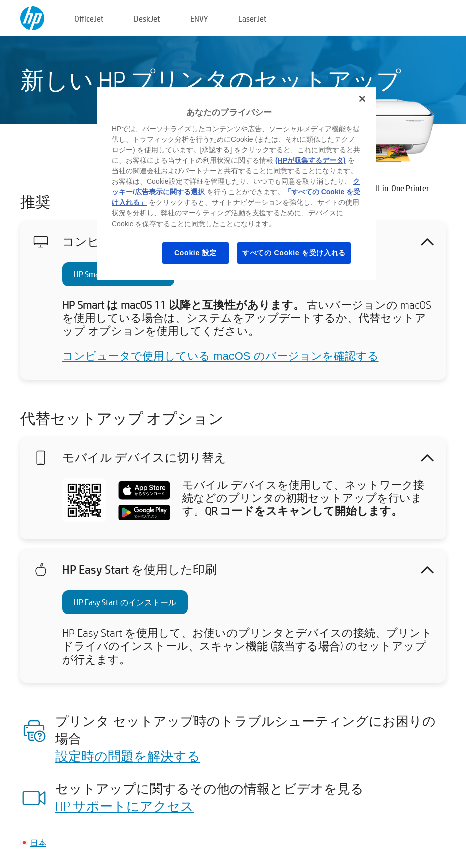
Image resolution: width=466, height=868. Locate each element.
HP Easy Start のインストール (125, 602)
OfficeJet (89, 18)
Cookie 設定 (196, 253)
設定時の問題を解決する (128, 756)
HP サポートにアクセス (125, 806)
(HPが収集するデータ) (310, 160)
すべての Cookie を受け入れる (294, 253)
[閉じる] (362, 99)
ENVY (199, 18)
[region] (237, 183)
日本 (38, 843)
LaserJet (252, 18)
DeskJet (147, 18)
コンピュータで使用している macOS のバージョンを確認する (220, 356)
